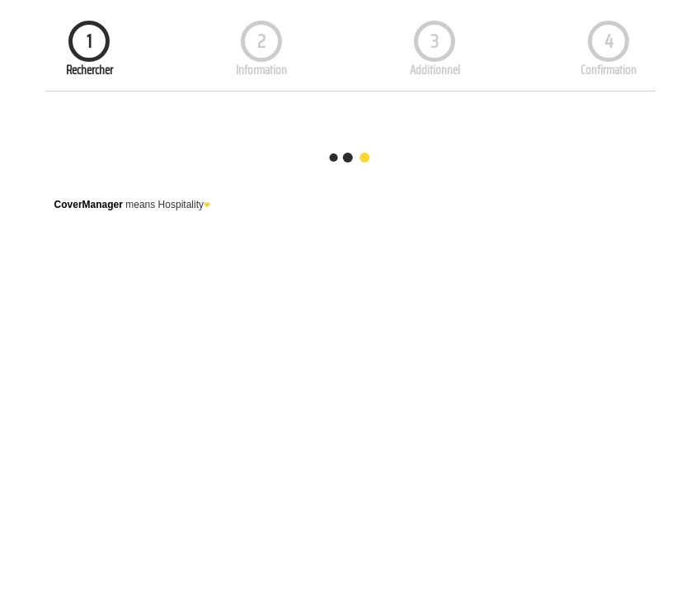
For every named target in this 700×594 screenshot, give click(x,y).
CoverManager (89, 205)
